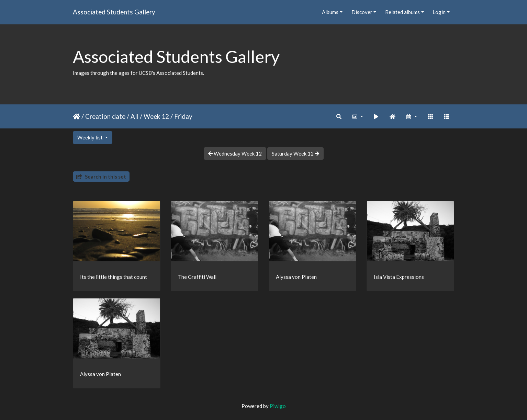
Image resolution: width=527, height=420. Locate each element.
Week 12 (156, 116)
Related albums (402, 12)
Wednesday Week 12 (235, 154)
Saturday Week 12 (295, 154)
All (134, 116)
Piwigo (278, 406)
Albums (330, 12)
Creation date (105, 116)
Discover (362, 12)
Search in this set (101, 177)
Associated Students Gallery (114, 12)
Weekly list (91, 137)
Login (439, 12)
